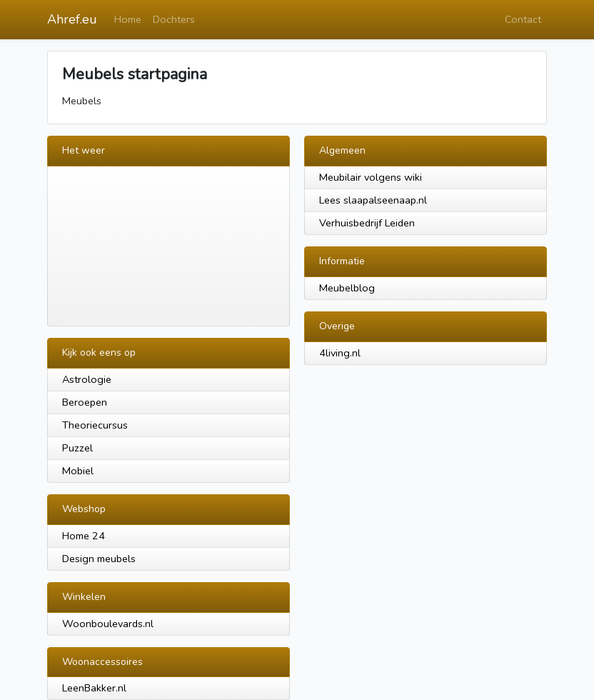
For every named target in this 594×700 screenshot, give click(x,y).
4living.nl (340, 353)
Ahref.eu (72, 19)
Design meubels (99, 559)
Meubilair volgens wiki (371, 177)
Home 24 (84, 536)
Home (128, 19)
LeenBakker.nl (94, 688)
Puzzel (77, 448)
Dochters (174, 19)
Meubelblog (347, 288)
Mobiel (78, 471)
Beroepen (85, 402)
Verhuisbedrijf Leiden (367, 223)
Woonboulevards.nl (108, 624)
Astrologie (87, 379)
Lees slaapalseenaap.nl (373, 200)
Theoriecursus (95, 425)
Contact (523, 19)
